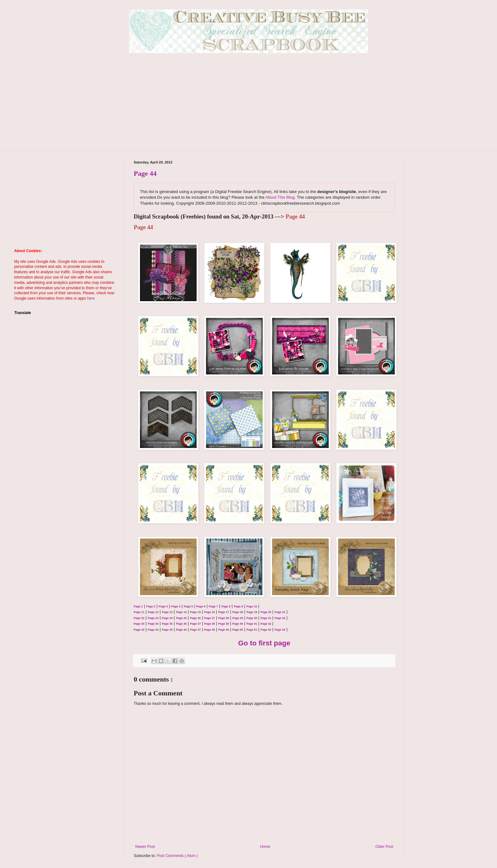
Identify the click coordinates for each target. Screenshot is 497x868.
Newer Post (145, 847)
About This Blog (280, 197)
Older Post (384, 847)
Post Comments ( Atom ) (177, 856)
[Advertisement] (248, 107)
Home (265, 847)
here (91, 298)
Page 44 (145, 173)
